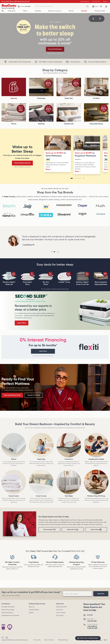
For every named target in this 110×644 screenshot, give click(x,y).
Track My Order (61, 613)
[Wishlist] (101, 7)
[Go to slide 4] (77, 178)
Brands (71, 11)
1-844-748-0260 (92, 621)
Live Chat (90, 615)
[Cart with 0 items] (106, 7)
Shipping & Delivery (7, 613)
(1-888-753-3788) (92, 628)
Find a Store (60, 616)
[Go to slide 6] (81, 178)
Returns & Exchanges (8, 610)
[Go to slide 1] (72, 178)
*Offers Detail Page (63, 640)
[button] (93, 19)
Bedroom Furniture (55, 11)
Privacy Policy (37, 640)
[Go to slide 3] (76, 178)
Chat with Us (73, 530)
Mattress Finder (100, 11)
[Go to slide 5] (79, 178)
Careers (31, 613)
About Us (32, 607)
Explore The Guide (34, 395)
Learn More (22, 323)
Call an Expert (49, 530)
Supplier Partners (34, 610)
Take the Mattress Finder (12, 395)
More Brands (101, 214)
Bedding (38, 11)
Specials (84, 11)
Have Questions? (85, 1)
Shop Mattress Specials (22, 163)
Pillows (25, 11)
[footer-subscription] (101, 594)
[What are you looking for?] (88, 6)
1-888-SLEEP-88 (92, 626)
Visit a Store (96, 530)
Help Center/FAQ (61, 607)
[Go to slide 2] (74, 178)
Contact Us (60, 610)
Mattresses (12, 11)
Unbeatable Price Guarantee (10, 616)
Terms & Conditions (49, 640)
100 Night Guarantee (8, 607)
